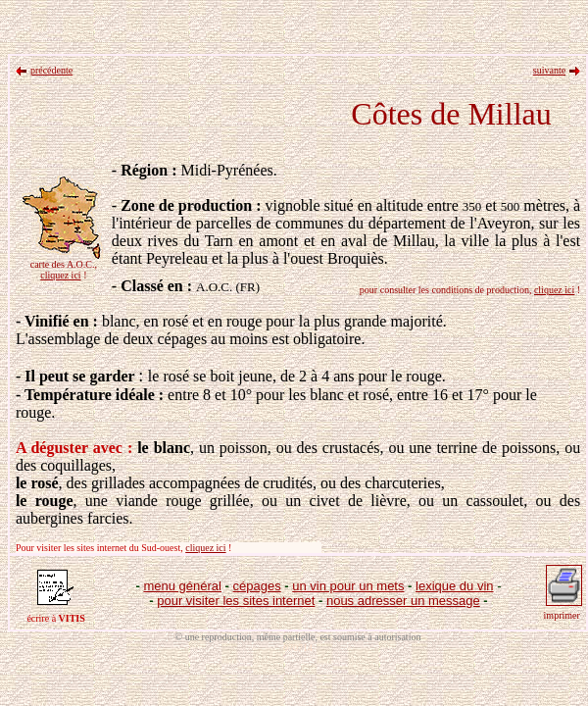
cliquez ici (60, 275)
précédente (51, 70)
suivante (549, 70)
